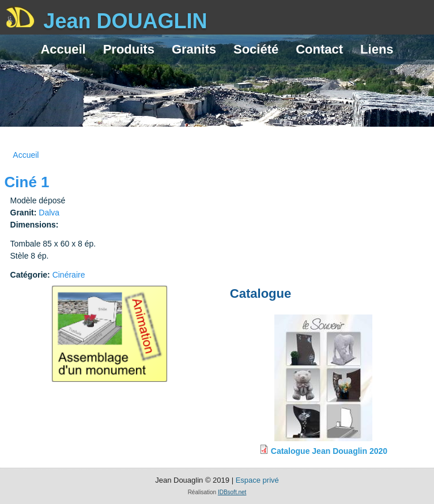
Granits (194, 49)
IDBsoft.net (232, 492)
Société (256, 49)
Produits (129, 49)
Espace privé (257, 480)
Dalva (49, 213)
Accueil (63, 49)
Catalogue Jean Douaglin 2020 (329, 451)
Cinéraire (69, 275)
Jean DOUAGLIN (125, 21)
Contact (319, 49)
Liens (377, 49)
